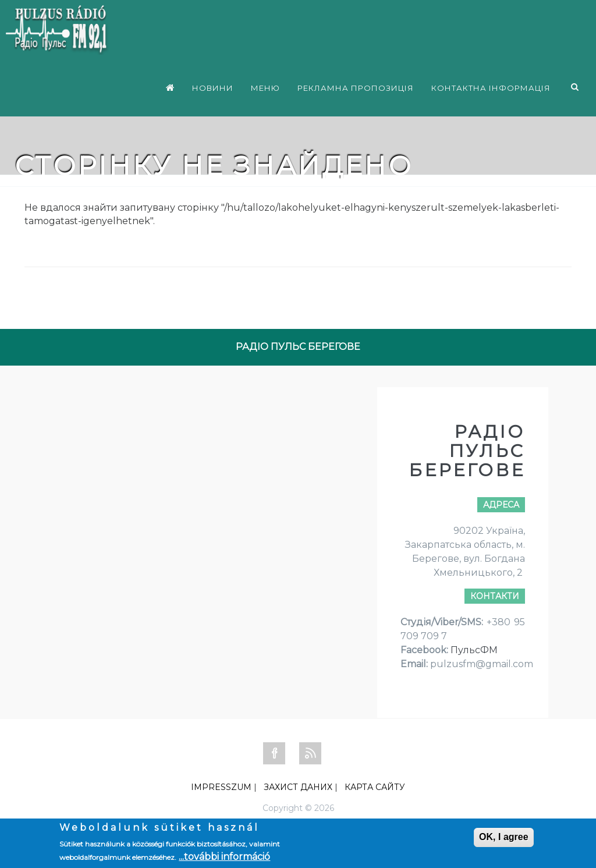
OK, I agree (503, 837)
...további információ (224, 857)
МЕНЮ (265, 88)
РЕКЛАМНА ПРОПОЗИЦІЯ (356, 88)
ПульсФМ (474, 650)
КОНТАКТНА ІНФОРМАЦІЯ (491, 88)
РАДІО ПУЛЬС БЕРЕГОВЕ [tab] (298, 347)
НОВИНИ (213, 88)
